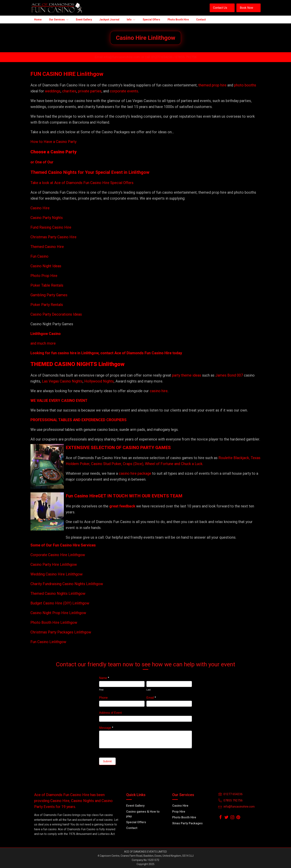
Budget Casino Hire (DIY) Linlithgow (60, 603)
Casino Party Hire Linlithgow (54, 564)
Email (151, 698)
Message (106, 728)
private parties (90, 91)
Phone (103, 698)
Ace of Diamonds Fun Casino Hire (143, 353)
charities (69, 91)
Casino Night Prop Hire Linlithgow (58, 613)
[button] (222, 8)
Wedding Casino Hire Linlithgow (57, 574)
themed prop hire (212, 85)
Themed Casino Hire (47, 247)
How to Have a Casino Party (53, 142)
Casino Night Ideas (46, 266)
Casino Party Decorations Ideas (56, 314)
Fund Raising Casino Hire (51, 227)
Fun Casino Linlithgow (48, 642)
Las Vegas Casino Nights (62, 381)
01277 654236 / (163, 57)
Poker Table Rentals (47, 285)
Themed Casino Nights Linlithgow (58, 593)
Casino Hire (40, 208)
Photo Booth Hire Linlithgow (54, 622)
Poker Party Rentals (47, 305)
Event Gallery (135, 806)
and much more (43, 343)
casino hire (159, 391)
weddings (53, 91)
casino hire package (135, 473)
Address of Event (110, 713)
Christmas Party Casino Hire (53, 237)
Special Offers (136, 822)
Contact (132, 828)
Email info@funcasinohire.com (117, 57)
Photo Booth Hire (184, 817)
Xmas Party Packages (187, 823)
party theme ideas (187, 375)
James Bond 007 (230, 375)
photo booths (245, 85)
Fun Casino (39, 256)
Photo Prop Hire (44, 276)
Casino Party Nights (47, 218)
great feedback (122, 506)
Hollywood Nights (99, 381)
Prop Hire (179, 812)
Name (104, 678)
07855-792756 (186, 57)
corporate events (124, 91)
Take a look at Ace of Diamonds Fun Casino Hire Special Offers (82, 183)
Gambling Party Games (49, 295)
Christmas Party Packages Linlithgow (61, 632)
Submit (107, 761)
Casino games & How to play (143, 814)
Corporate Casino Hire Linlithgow (58, 555)
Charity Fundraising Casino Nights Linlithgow (67, 584)
